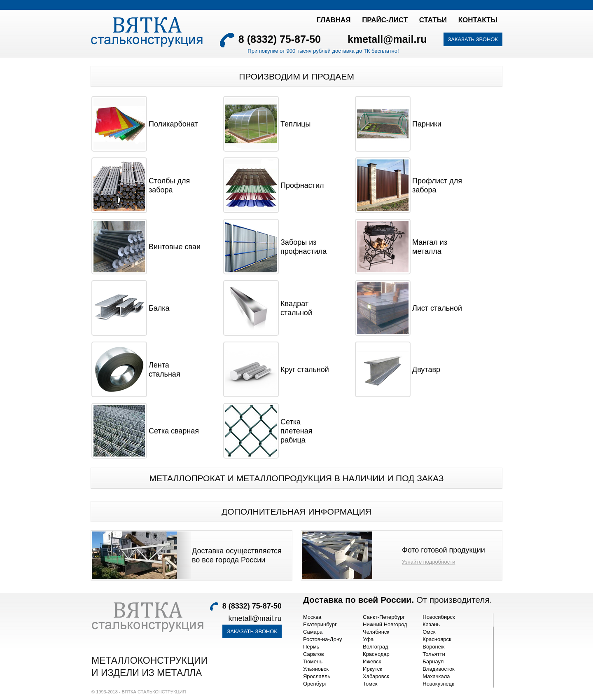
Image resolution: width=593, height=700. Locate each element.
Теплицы (296, 124)
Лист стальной (437, 308)
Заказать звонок (473, 39)
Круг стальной (305, 370)
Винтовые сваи (175, 247)
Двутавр (426, 370)
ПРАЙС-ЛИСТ (385, 20)
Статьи (433, 20)
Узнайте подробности (428, 562)
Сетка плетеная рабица (296, 431)
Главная (334, 20)
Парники (427, 124)
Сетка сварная (174, 431)
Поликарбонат (173, 124)
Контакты (478, 20)
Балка (159, 308)
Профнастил (302, 185)
